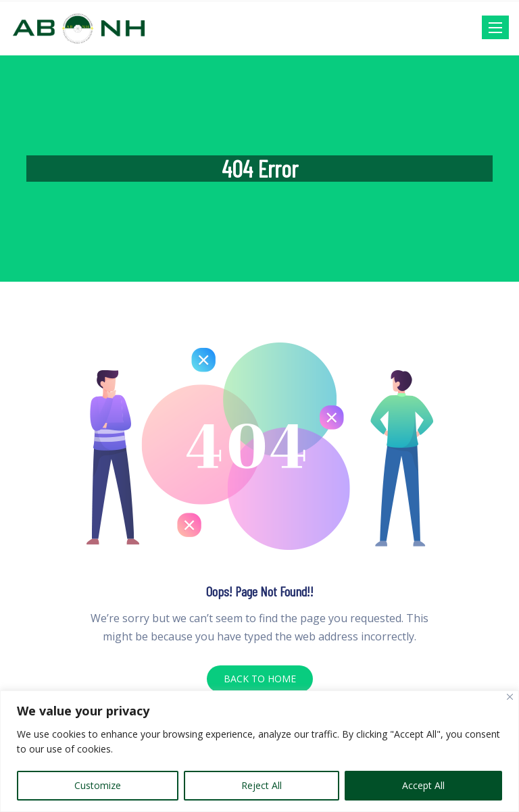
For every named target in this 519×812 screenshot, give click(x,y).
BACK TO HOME (260, 679)
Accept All (423, 785)
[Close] (510, 697)
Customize (98, 785)
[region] (259, 751)
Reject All (262, 785)
